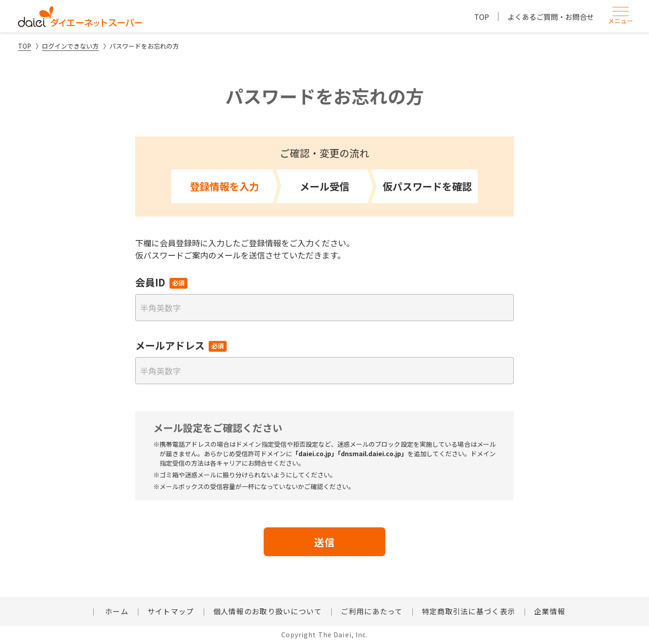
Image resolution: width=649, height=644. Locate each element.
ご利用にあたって (372, 611)
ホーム (116, 611)
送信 (324, 542)
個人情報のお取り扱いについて (268, 611)
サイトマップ (171, 611)
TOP (482, 17)
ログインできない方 (70, 46)
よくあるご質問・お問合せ (551, 17)
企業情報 (550, 611)
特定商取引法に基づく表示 (468, 611)
